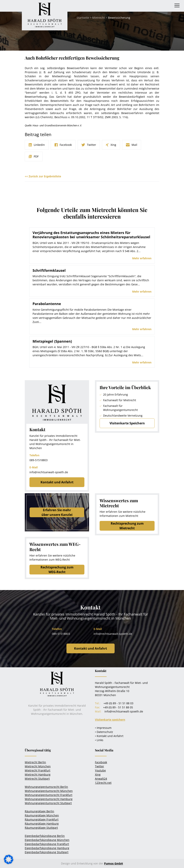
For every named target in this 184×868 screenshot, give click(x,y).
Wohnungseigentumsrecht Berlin (46, 787)
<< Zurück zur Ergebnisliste (43, 176)
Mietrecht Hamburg (38, 774)
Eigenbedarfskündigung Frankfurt (47, 844)
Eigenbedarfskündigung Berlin (45, 836)
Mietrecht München (38, 766)
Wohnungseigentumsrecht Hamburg (49, 799)
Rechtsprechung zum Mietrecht (127, 526)
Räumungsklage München (42, 815)
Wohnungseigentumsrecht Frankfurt (49, 795)
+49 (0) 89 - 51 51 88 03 (118, 703)
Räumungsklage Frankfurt (42, 819)
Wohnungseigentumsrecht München (49, 791)
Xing (98, 774)
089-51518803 (38, 460)
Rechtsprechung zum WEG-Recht (57, 570)
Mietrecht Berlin (35, 762)
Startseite (83, 18)
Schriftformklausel (49, 270)
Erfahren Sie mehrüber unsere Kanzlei (57, 512)
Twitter (100, 766)
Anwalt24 (101, 779)
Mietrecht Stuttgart (37, 779)
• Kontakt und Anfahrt (109, 736)
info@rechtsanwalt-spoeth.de (49, 472)
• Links (99, 740)
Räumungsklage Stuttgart (41, 828)
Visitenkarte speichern (110, 720)
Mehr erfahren (142, 258)
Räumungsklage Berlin (39, 811)
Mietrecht (99, 18)
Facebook (101, 762)
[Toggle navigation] (177, 6)
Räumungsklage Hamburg (42, 824)
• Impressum (103, 728)
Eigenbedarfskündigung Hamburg (47, 848)
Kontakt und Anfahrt (57, 482)
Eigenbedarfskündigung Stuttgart (47, 852)
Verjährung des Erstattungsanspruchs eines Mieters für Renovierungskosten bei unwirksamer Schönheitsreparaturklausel (91, 235)
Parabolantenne (47, 304)
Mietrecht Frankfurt (38, 770)
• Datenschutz (104, 732)
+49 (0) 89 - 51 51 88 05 (118, 707)
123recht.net (103, 783)
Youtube (100, 770)
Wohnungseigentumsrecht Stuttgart (48, 803)
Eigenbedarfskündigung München (47, 840)
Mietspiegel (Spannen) (52, 341)
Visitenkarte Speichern (127, 423)
